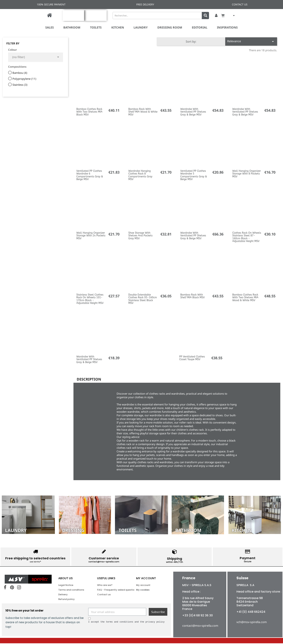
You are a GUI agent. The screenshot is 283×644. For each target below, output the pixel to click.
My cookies (143, 590)
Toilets (96, 27)
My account (146, 579)
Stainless (20, 85)
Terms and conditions (71, 590)
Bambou (20, 73)
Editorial (200, 27)
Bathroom (72, 27)
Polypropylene (24, 79)
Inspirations (227, 27)
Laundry (141, 27)
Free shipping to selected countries (35, 558)
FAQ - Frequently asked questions (110, 590)
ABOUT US (66, 579)
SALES (50, 27)
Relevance (251, 41)
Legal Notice (66, 586)
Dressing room (170, 27)
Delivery (63, 595)
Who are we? (105, 586)
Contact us (104, 595)
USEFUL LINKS (106, 579)
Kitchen (118, 27)
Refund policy (67, 600)
